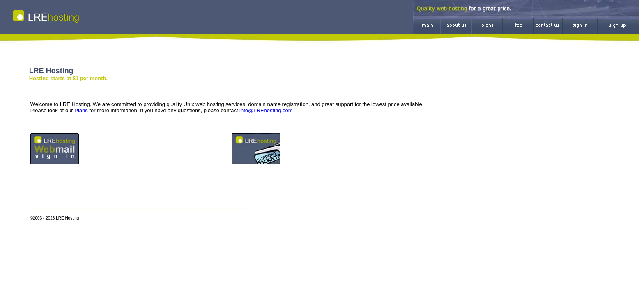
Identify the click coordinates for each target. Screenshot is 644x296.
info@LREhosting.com (266, 110)
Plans (81, 110)
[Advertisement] (506, 146)
